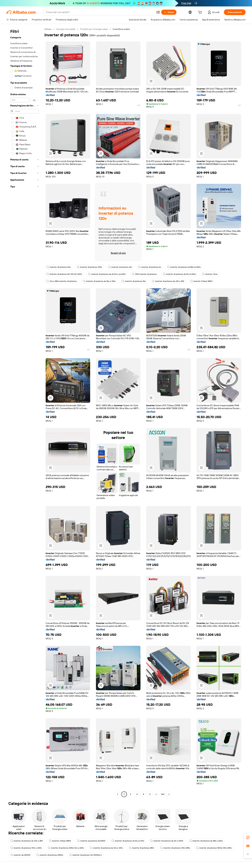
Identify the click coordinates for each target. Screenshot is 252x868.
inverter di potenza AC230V (91, 841)
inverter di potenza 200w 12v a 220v (66, 848)
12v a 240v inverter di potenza (62, 281)
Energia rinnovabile (66, 29)
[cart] (201, 13)
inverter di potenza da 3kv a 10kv (99, 281)
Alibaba (48, 29)
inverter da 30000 (20, 855)
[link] (248, 837)
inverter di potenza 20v (59, 267)
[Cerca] (169, 12)
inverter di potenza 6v (150, 267)
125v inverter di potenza (144, 274)
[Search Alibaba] (100, 12)
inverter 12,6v (210, 274)
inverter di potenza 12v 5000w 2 (85, 855)
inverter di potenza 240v (142, 848)
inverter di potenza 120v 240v (175, 848)
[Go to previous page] (118, 794)
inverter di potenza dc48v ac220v (184, 267)
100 (163, 794)
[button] (158, 12)
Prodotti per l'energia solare (94, 29)
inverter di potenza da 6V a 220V (167, 841)
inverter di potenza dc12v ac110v (128, 841)
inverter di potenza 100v (89, 267)
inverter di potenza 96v (134, 281)
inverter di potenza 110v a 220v (26, 848)
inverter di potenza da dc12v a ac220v (107, 274)
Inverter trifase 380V (201, 281)
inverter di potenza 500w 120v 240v (214, 848)
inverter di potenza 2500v (50, 855)
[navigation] (24, 412)
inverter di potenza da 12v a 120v (106, 848)
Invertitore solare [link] (121, 29)
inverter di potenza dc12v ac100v (179, 274)
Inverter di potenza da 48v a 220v (206, 841)
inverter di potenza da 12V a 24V (168, 281)
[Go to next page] (169, 794)
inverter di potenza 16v (120, 267)
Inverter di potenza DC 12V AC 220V (64, 274)
